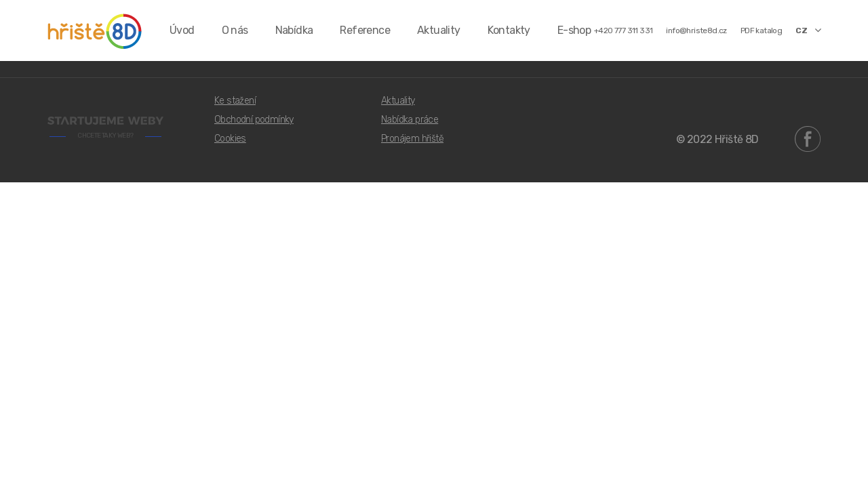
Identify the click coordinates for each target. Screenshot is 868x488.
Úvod (182, 30)
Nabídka (294, 30)
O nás (235, 30)
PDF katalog (761, 30)
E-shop (574, 30)
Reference (365, 30)
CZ (808, 30)
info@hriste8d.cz (696, 30)
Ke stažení (235, 101)
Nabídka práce (410, 120)
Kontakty (509, 30)
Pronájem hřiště (412, 139)
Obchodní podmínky (254, 120)
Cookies (230, 139)
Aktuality (439, 30)
